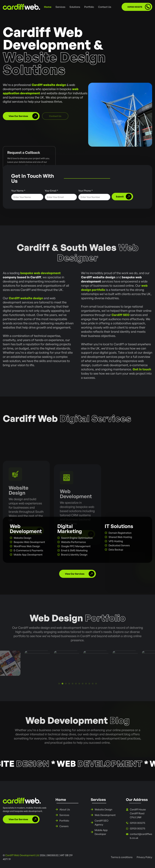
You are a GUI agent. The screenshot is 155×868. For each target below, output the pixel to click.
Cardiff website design (49, 85)
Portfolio (89, 7)
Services (60, 7)
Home (48, 7)
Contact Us (105, 7)
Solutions (75, 7)
